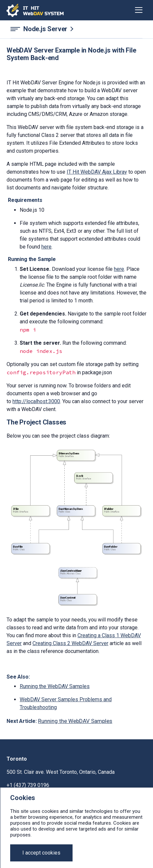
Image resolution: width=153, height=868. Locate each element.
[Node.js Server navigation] (76, 29)
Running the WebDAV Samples (55, 686)
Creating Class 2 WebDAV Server (70, 643)
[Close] (41, 853)
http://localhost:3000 (36, 401)
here (46, 247)
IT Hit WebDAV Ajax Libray (97, 172)
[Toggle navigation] (139, 10)
